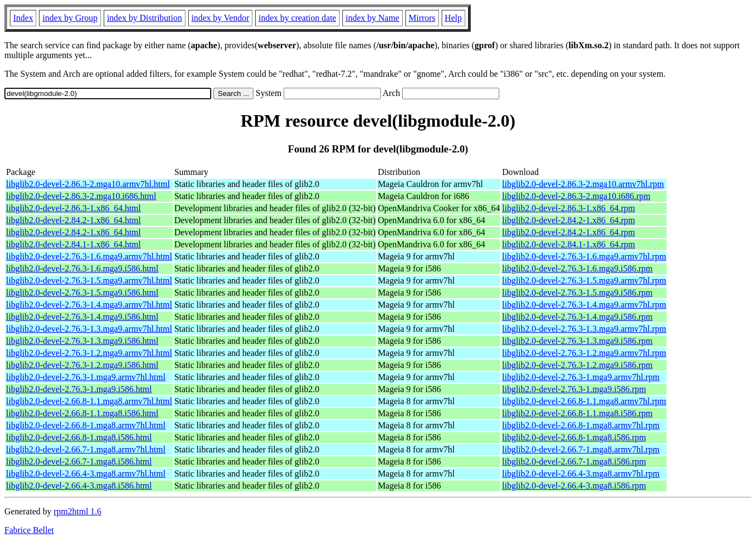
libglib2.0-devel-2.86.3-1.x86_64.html (74, 208)
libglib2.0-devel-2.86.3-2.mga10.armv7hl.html (88, 184)
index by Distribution (145, 18)
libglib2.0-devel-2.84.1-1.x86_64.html (74, 244)
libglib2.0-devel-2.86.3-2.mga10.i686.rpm (576, 196)
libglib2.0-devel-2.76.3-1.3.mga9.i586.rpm (577, 341)
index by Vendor (220, 18)
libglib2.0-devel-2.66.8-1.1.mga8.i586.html (82, 413)
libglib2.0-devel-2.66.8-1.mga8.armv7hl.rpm (581, 425)
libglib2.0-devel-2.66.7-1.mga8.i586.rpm (574, 461)
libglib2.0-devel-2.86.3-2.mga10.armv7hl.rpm (583, 184)
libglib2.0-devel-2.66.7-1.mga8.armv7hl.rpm (581, 449)
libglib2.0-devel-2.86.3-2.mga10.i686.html (81, 196)
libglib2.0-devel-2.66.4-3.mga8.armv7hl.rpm (581, 474)
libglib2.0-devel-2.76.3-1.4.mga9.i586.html (82, 317)
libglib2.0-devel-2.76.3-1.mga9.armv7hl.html (86, 377)
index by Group (70, 18)
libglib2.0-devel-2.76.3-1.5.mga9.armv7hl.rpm (584, 280)
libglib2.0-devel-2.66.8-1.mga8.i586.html (79, 437)
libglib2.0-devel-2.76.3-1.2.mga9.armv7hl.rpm (584, 353)
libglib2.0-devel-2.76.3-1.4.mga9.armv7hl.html (89, 305)
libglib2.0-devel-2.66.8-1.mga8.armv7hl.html (86, 425)
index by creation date (297, 18)
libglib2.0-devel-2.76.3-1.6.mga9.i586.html (82, 268)
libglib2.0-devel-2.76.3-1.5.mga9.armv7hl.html (89, 280)
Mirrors (422, 18)
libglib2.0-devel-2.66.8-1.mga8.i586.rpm (574, 437)
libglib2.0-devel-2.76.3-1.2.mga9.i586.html (82, 365)
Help (453, 18)
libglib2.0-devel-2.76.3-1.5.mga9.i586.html (82, 293)
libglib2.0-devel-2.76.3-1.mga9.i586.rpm (574, 389)
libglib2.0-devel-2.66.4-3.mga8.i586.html (79, 486)
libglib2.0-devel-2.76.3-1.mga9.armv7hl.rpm (581, 377)
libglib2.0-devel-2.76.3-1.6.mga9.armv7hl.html (89, 256)
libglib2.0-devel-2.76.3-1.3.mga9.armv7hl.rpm (584, 329)
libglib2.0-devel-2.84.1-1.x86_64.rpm (568, 244)
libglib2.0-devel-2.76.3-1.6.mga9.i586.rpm (577, 268)
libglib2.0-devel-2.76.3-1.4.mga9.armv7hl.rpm (584, 305)
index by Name (373, 18)
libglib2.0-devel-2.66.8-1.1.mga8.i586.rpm (577, 413)
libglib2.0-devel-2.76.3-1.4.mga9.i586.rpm (577, 317)
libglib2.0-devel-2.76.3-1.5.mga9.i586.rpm (577, 293)
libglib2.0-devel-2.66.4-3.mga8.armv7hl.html (86, 474)
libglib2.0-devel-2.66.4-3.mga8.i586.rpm (574, 486)
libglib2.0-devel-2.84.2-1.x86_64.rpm (568, 220)
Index (23, 18)
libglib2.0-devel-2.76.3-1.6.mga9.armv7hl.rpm (584, 256)
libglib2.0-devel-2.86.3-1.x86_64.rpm (568, 208)
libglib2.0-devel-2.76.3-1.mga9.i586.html (79, 389)
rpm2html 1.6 (78, 511)
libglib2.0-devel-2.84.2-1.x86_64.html (74, 220)
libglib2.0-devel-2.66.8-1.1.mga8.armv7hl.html (89, 401)
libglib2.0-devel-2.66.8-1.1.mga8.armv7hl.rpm (584, 401)
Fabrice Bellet (29, 530)
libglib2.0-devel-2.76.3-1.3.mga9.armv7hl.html (89, 329)
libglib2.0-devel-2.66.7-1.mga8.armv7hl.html (86, 449)
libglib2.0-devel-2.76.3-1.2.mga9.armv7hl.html (89, 353)
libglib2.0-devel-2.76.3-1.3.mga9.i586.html (82, 341)
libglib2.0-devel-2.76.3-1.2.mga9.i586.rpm (577, 365)
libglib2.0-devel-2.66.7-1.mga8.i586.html (79, 461)
